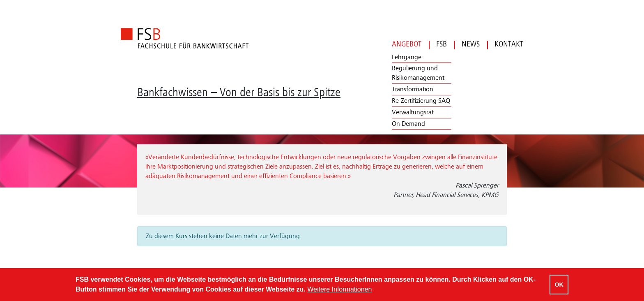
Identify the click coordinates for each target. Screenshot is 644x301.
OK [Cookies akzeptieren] (559, 285)
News (467, 44)
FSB (438, 44)
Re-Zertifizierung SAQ (421, 101)
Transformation (413, 89)
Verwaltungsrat (413, 112)
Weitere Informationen (339, 289)
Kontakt (505, 44)
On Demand (408, 124)
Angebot (407, 44)
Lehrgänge (407, 57)
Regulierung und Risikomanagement (418, 73)
